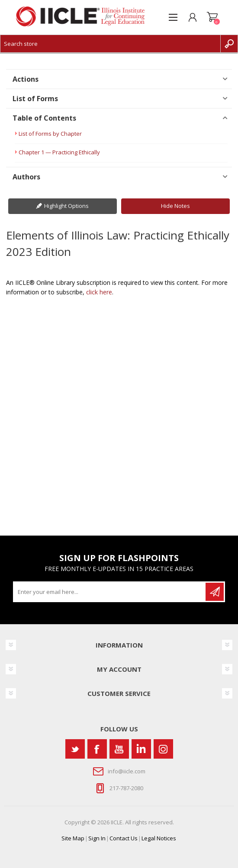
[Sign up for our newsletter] (110, 592)
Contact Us (124, 838)
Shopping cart (212, 17)
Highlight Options (66, 206)
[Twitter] (75, 749)
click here (99, 292)
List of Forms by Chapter (50, 134)
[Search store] (110, 44)
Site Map (73, 838)
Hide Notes (175, 206)
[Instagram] (163, 749)
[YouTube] (119, 749)
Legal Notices (159, 838)
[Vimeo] (141, 749)
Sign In (97, 838)
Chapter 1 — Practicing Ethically (59, 152)
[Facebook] (97, 749)
